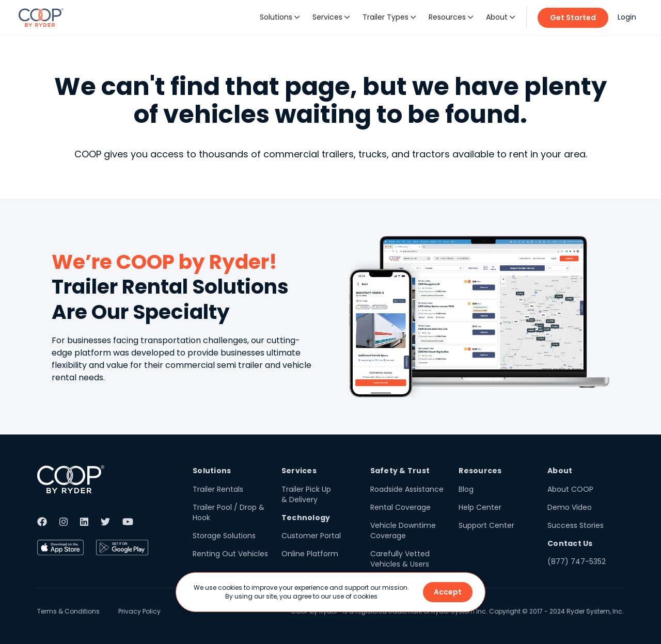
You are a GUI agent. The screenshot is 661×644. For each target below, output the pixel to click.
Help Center (480, 507)
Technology (306, 518)
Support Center (486, 525)
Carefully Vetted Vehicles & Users (400, 559)
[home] (41, 18)
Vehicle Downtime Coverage (403, 530)
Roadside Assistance (407, 489)
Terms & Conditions (68, 611)
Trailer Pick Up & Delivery (306, 494)
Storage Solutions (224, 536)
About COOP (570, 489)
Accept (448, 592)
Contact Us (570, 543)
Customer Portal (311, 536)
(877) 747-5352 (577, 561)
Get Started (573, 18)
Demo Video (570, 507)
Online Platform (310, 554)
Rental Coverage (400, 507)
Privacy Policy (139, 611)
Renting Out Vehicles (230, 554)
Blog (466, 489)
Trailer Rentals (218, 489)
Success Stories (576, 525)
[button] (280, 18)
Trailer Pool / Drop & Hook (229, 512)
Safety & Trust (400, 471)
